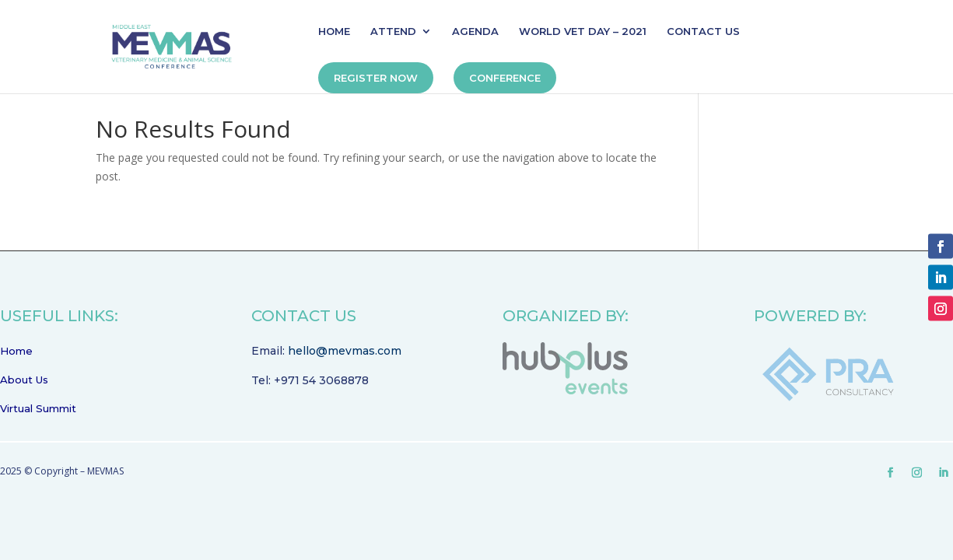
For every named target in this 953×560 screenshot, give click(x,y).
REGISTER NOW (376, 78)
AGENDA (475, 31)
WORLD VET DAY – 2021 (583, 31)
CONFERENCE (505, 78)
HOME (334, 31)
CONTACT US (703, 31)
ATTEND (393, 31)
